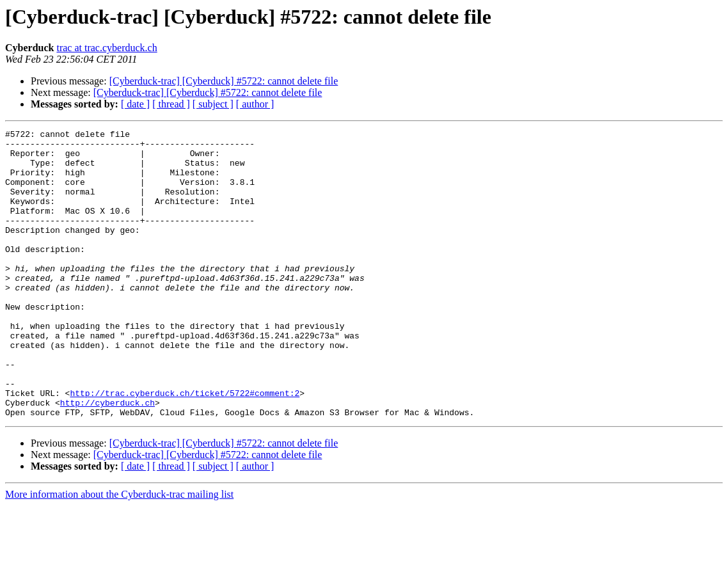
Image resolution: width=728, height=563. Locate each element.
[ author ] (255, 104)
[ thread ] (171, 104)
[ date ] (135, 104)
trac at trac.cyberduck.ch (107, 48)
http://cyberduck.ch (107, 458)
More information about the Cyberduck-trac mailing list (119, 552)
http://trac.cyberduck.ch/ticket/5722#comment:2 (185, 447)
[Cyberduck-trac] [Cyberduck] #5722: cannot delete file (224, 81)
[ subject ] (213, 104)
